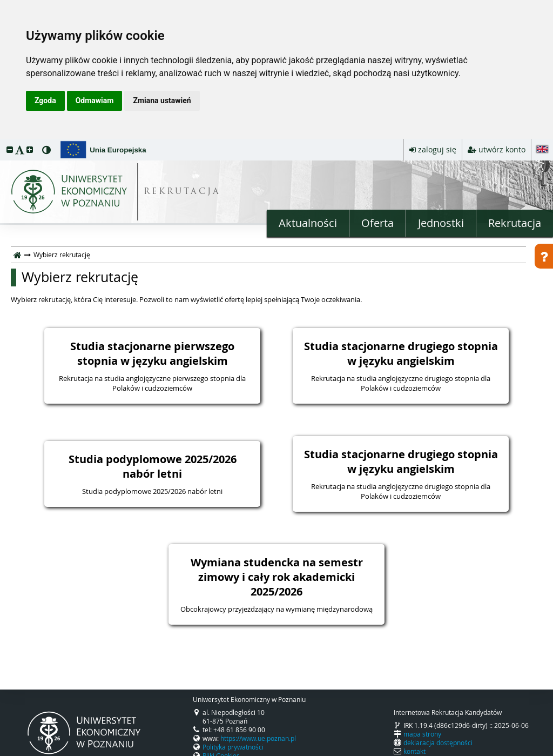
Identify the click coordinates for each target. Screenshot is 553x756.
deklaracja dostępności (438, 742)
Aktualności (308, 223)
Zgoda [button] (45, 101)
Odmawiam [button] (95, 101)
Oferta (377, 223)
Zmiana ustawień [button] (162, 101)
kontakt (414, 751)
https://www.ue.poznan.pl (258, 738)
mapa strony (422, 734)
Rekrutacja (515, 223)
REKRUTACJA (182, 192)
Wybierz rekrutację (80, 277)
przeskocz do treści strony (3, 142)
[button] (10, 149)
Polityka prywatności (233, 747)
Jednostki (441, 223)
